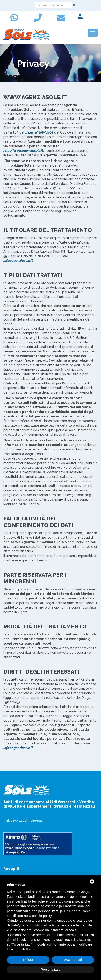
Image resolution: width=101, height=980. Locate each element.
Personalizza (51, 969)
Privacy (11, 821)
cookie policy (42, 916)
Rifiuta (28, 960)
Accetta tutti (73, 960)
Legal (23, 821)
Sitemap (37, 821)
